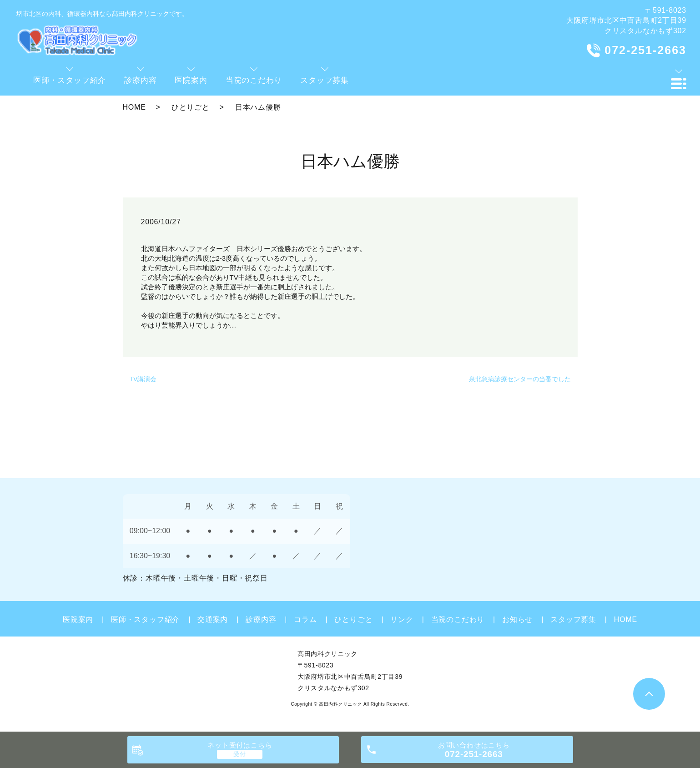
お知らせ (517, 619)
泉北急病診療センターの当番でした (520, 379)
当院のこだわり (458, 619)
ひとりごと (191, 107)
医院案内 (78, 619)
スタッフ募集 (573, 619)
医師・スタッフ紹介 (145, 619)
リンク (402, 619)
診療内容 (261, 619)
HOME (134, 107)
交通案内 (213, 619)
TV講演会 (143, 379)
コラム (305, 619)
